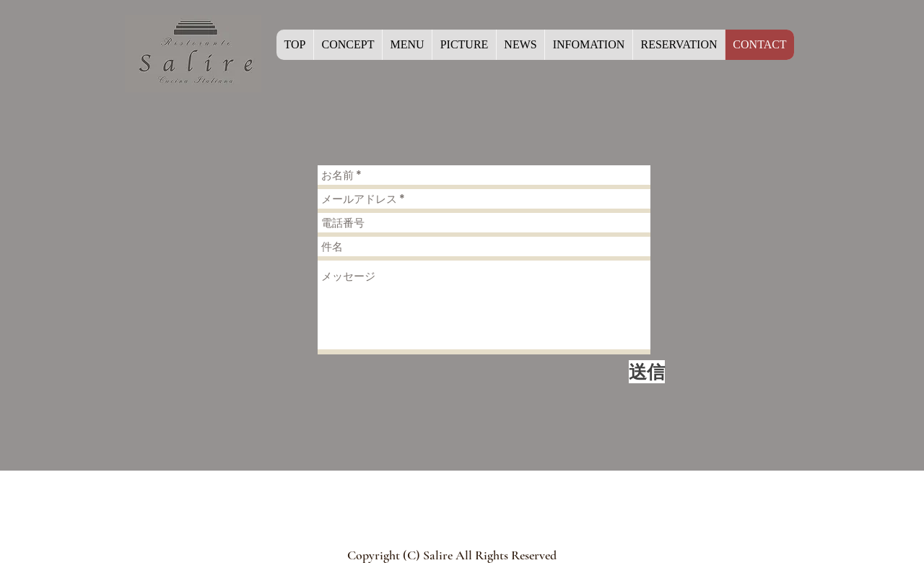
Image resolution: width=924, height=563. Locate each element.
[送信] (647, 372)
